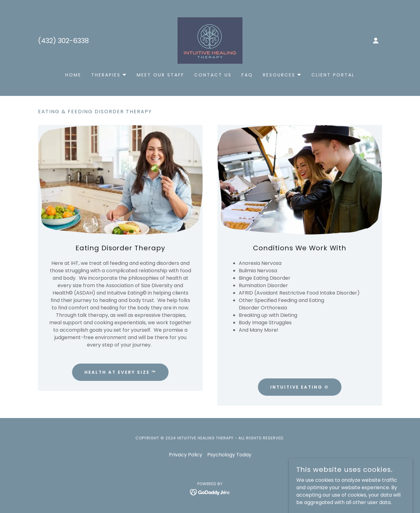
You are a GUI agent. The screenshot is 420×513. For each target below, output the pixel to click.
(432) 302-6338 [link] (63, 41)
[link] (210, 40)
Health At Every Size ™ (120, 372)
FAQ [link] (247, 75)
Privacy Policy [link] (186, 455)
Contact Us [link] (213, 75)
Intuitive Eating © (300, 387)
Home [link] (73, 75)
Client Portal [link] (333, 75)
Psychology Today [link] (229, 455)
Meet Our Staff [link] (161, 75)
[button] (376, 41)
